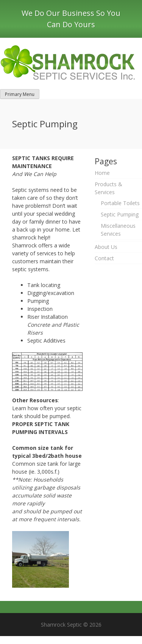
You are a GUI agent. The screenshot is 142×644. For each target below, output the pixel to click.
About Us (106, 247)
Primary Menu (20, 94)
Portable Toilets (120, 203)
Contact (104, 258)
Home (102, 173)
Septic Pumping (120, 214)
